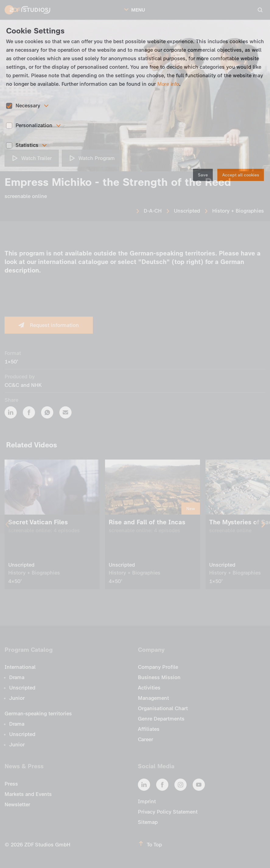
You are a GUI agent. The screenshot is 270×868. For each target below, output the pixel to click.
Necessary (28, 106)
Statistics (27, 145)
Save (203, 175)
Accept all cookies (241, 175)
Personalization (34, 125)
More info (168, 84)
